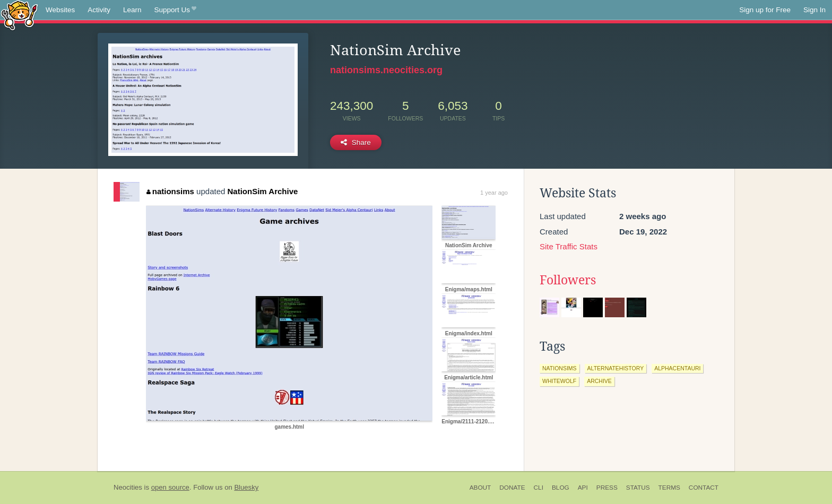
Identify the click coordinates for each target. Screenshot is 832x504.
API (583, 488)
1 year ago (494, 193)
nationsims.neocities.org (386, 70)
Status (638, 488)
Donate (512, 488)
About (480, 488)
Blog (561, 488)
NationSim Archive (263, 191)
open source (170, 487)
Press (607, 488)
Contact (704, 488)
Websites (60, 10)
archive (599, 381)
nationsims (170, 191)
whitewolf (559, 381)
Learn (132, 10)
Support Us (175, 10)
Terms (669, 488)
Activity (99, 10)
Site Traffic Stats (569, 246)
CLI (539, 488)
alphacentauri (677, 368)
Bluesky (246, 487)
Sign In (814, 10)
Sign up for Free (765, 10)
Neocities (128, 487)
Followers (568, 280)
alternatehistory (616, 368)
